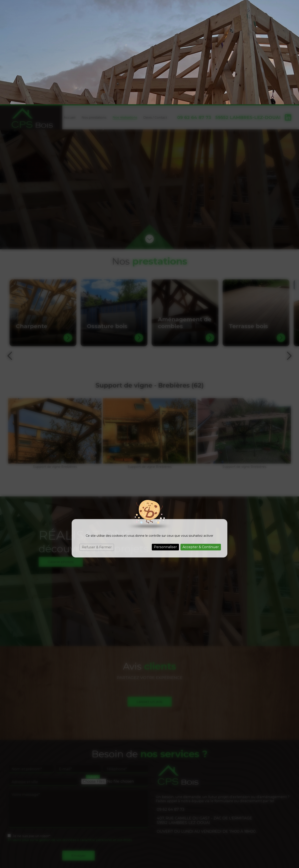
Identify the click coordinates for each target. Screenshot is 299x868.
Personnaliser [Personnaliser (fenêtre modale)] (165, 443)
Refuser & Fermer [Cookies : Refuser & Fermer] (97, 443)
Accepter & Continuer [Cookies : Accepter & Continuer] (201, 443)
